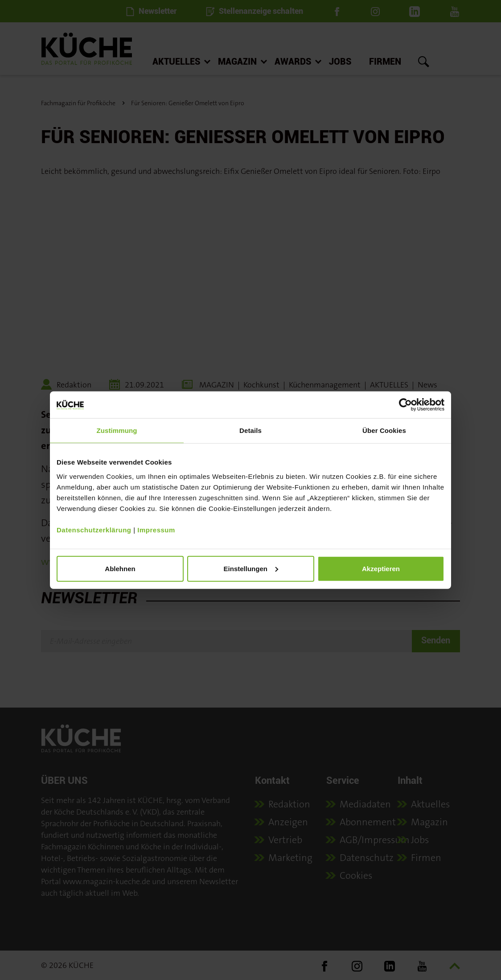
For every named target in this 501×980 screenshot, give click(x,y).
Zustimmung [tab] (117, 430)
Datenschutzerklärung (94, 529)
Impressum (156, 529)
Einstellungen (251, 568)
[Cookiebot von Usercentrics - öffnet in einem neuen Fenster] (405, 405)
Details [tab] (250, 430)
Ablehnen (120, 568)
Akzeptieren (381, 568)
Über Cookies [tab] (384, 430)
